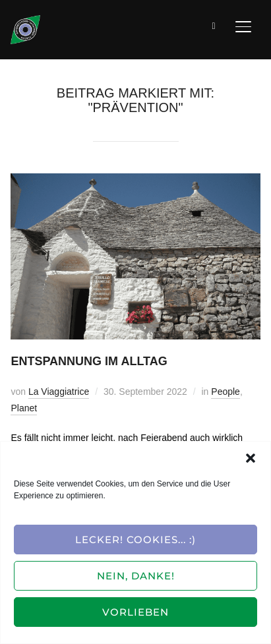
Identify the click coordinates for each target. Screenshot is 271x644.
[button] (251, 458)
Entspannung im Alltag (89, 361)
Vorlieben (135, 612)
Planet (24, 408)
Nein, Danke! (136, 576)
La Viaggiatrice (59, 392)
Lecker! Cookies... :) (135, 540)
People (226, 392)
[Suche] (214, 25)
